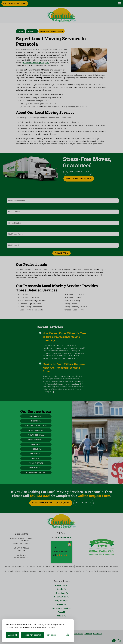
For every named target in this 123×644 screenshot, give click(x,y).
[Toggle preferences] (51, 635)
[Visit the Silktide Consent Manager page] (67, 635)
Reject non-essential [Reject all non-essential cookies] (33, 635)
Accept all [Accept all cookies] (13, 635)
